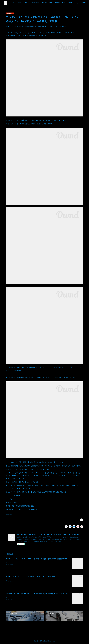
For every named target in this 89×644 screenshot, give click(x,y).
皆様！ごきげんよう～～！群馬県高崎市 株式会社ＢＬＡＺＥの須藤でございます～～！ (29, 580)
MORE (82, 3)
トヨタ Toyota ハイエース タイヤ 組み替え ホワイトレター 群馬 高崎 (30, 576)
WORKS (32, 3)
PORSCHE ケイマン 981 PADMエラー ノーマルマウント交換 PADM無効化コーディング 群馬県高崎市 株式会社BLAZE (46, 594)
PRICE (64, 3)
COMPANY (70, 3)
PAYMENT (57, 3)
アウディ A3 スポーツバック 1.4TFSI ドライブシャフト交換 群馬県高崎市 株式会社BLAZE (36, 559)
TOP (26, 3)
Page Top (44, 633)
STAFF (77, 3)
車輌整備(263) (9, 515)
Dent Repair (39, 3)
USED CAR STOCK (48, 3)
